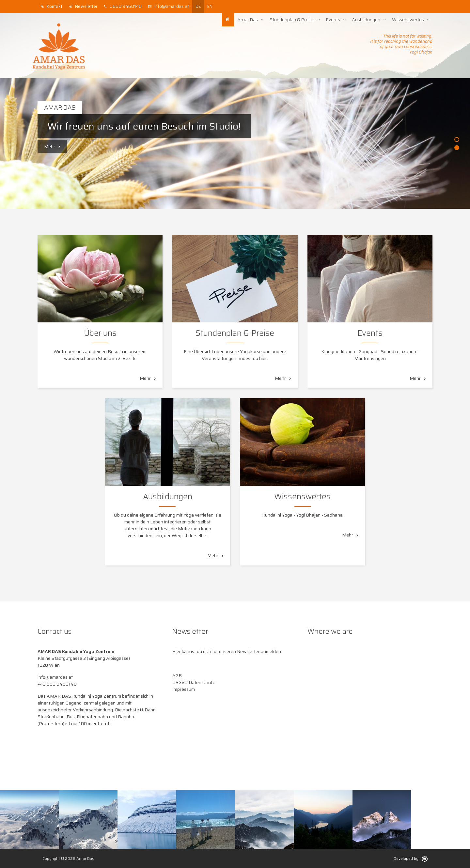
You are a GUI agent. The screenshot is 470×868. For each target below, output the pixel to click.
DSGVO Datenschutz (194, 682)
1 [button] (457, 139)
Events (333, 20)
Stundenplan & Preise (292, 20)
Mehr (52, 147)
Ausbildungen (366, 20)
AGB (177, 675)
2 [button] (457, 148)
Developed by (411, 858)
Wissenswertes (408, 20)
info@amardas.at (169, 6)
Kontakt (52, 6)
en (210, 6)
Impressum (184, 689)
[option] (235, 144)
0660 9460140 (123, 6)
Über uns (100, 333)
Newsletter (83, 6)
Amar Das (248, 20)
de (198, 6)
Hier (177, 651)
